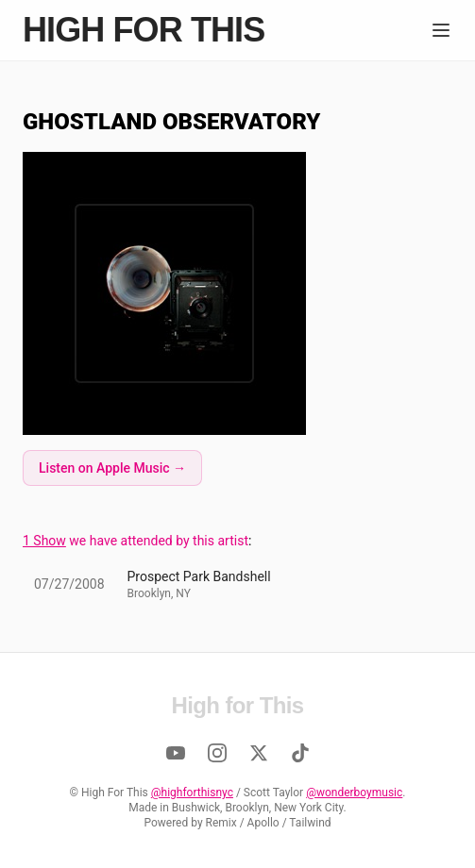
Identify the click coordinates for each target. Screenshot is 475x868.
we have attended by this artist (136, 541)
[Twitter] (259, 753)
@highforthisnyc (192, 793)
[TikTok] (300, 753)
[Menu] (441, 30)
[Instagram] (217, 753)
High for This (144, 30)
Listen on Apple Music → (112, 468)
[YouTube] (176, 753)
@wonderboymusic (354, 793)
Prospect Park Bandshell (199, 576)
